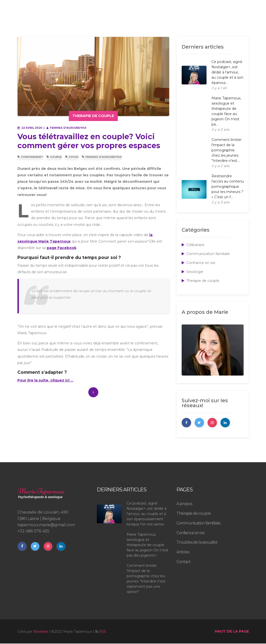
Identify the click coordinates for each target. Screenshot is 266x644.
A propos (184, 504)
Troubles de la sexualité (171, 20)
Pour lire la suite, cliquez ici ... (45, 380)
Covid (72, 157)
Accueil (69, 20)
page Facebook (62, 248)
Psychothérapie (123, 20)
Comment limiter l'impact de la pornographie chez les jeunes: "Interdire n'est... (227, 150)
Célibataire (193, 245)
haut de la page (232, 632)
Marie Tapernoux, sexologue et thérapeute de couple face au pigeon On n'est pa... (226, 111)
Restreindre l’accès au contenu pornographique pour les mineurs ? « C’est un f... (228, 187)
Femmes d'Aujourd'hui (102, 157)
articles (210, 20)
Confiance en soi (198, 263)
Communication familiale (206, 254)
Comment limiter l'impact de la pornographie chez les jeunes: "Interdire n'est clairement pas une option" (146, 579)
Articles (183, 552)
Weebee (41, 632)
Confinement (30, 157)
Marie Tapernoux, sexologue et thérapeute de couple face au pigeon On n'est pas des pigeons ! (147, 545)
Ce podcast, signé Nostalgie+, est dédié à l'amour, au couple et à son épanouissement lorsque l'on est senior (147, 514)
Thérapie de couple (194, 514)
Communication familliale (198, 524)
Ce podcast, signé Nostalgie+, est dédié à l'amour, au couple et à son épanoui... (227, 72)
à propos (91, 20)
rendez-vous (237, 20)
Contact (242, 5)
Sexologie (192, 272)
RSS (103, 632)
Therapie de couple (200, 281)
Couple (54, 157)
